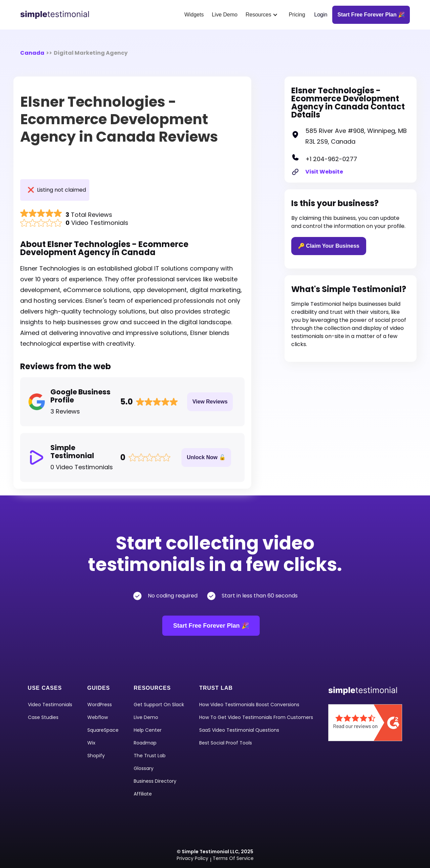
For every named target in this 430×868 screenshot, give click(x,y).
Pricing (297, 15)
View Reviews (210, 402)
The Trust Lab (150, 756)
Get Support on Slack (159, 705)
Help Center (148, 730)
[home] (57, 15)
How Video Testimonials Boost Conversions (249, 705)
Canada (32, 53)
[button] (263, 15)
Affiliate (143, 794)
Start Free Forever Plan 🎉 (211, 626)
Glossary (144, 768)
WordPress (100, 705)
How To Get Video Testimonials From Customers (256, 717)
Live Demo (224, 15)
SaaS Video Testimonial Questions (239, 730)
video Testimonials (50, 705)
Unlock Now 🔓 (206, 457)
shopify (96, 756)
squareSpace (103, 730)
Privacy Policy (192, 858)
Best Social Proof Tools (226, 743)
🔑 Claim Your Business (329, 246)
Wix (91, 743)
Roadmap (145, 743)
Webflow (98, 717)
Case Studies (43, 717)
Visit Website (324, 172)
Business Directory (155, 781)
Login (321, 15)
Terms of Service (233, 858)
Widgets (194, 15)
